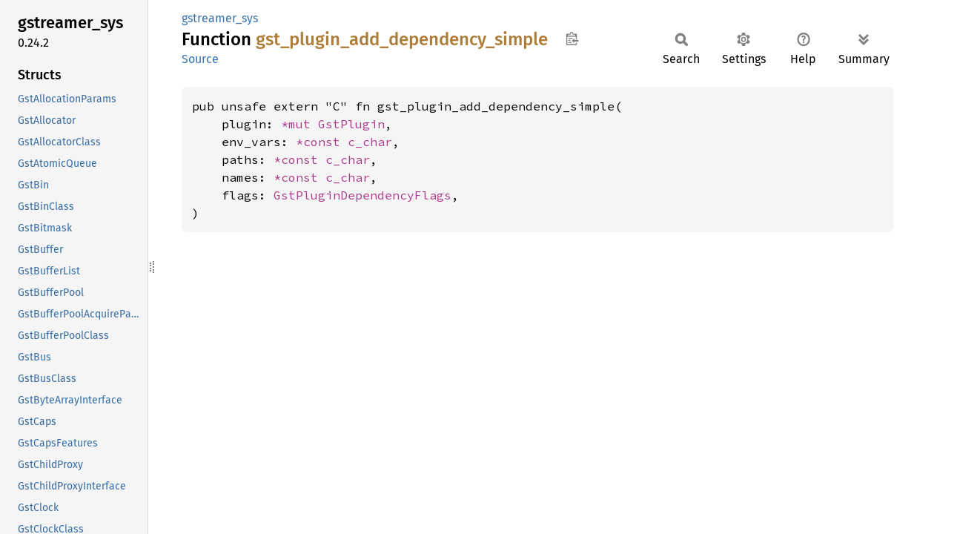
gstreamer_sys (220, 18)
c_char (370, 142)
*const (322, 142)
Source (200, 59)
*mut (299, 124)
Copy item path (572, 39)
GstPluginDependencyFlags (362, 195)
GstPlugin (351, 124)
